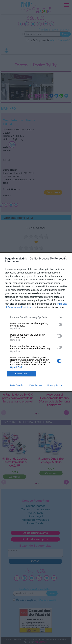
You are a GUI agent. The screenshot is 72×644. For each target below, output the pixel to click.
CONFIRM (21, 374)
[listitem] (36, 317)
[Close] (66, 259)
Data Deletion (17, 385)
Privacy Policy (55, 385)
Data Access (36, 385)
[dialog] (36, 322)
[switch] (59, 325)
